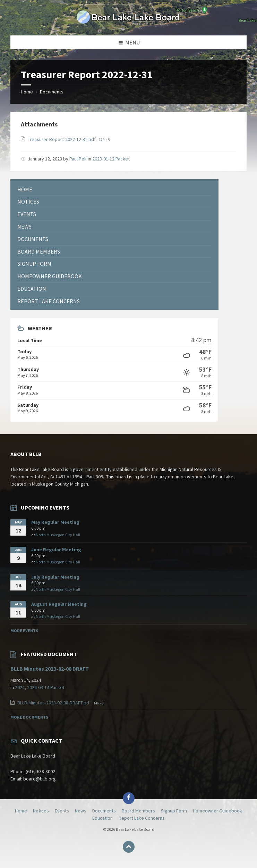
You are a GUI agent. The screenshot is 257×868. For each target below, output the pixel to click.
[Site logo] (129, 22)
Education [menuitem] (102, 818)
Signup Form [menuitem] (174, 811)
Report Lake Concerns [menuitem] (142, 818)
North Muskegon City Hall (58, 535)
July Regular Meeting (55, 577)
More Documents (29, 717)
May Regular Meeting (55, 522)
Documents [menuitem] (104, 811)
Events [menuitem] (62, 811)
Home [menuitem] (21, 811)
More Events (24, 631)
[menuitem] (114, 189)
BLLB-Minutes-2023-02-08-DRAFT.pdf (55, 703)
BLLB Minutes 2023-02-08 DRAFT (50, 669)
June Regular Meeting (56, 549)
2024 (20, 687)
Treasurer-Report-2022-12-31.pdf (62, 139)
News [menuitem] (81, 811)
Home (27, 92)
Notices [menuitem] (41, 811)
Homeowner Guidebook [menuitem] (217, 811)
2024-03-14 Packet (46, 687)
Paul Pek (78, 159)
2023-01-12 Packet (111, 159)
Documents (52, 92)
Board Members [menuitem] (138, 811)
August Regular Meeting (59, 604)
